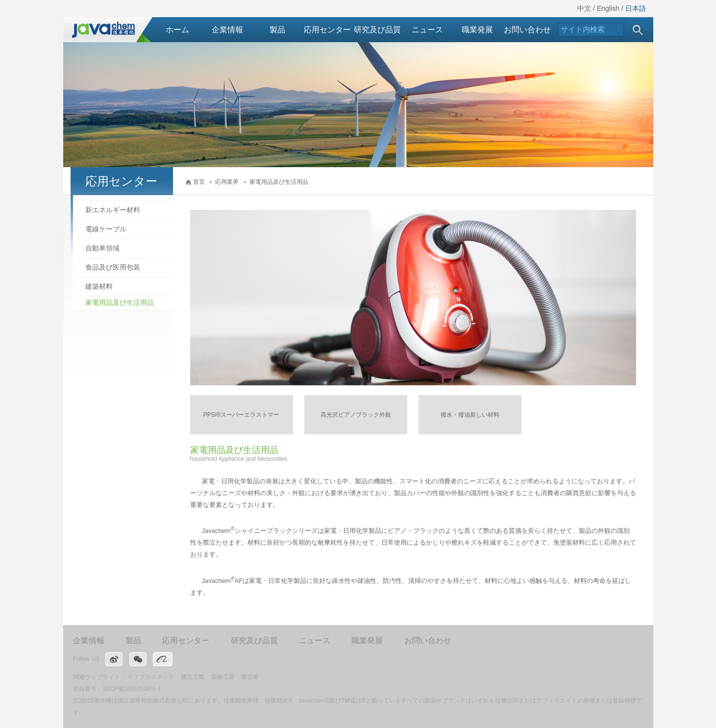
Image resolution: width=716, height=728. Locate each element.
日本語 (636, 8)
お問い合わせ (527, 30)
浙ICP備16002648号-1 (132, 689)
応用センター (327, 30)
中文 (584, 8)
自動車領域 (102, 248)
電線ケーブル (106, 229)
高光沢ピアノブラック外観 (356, 415)
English (608, 8)
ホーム (177, 30)
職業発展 (477, 30)
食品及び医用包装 (113, 267)
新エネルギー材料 (113, 210)
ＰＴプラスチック (151, 677)
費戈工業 (193, 677)
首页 (199, 182)
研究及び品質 (377, 30)
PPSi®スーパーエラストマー (242, 415)
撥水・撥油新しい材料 (470, 415)
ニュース (427, 30)
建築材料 (99, 286)
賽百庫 (250, 677)
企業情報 (227, 30)
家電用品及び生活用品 (279, 182)
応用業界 (227, 182)
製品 (277, 30)
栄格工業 (223, 677)
